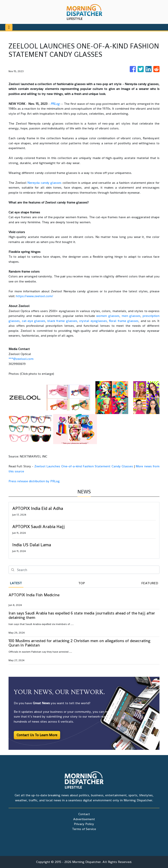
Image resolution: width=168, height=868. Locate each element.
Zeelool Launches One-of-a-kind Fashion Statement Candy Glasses (84, 466)
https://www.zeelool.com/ (35, 296)
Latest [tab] (16, 583)
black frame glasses (62, 321)
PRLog (55, 104)
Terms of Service (84, 829)
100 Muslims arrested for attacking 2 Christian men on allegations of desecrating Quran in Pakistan (79, 643)
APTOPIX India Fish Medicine (34, 595)
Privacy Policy (84, 824)
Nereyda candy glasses (44, 183)
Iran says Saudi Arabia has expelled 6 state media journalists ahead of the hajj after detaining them (82, 615)
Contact (84, 814)
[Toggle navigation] (9, 27)
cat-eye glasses (34, 321)
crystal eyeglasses (93, 321)
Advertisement (84, 819)
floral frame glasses (124, 321)
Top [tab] (82, 583)
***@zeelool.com (21, 359)
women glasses (108, 316)
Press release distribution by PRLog (34, 481)
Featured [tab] (150, 583)
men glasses (131, 316)
